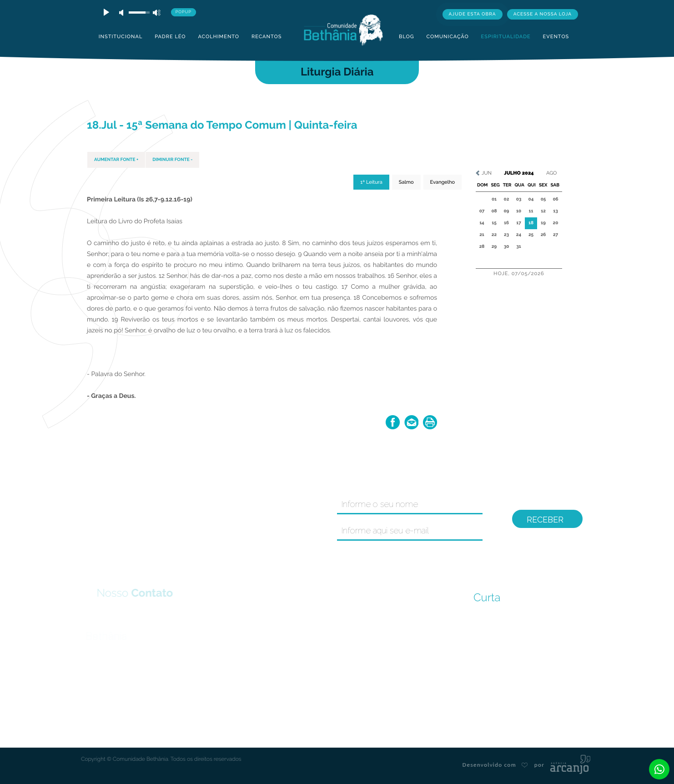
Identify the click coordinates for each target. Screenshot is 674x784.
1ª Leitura (371, 182)
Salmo (406, 182)
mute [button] (123, 13)
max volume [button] (156, 13)
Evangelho (443, 182)
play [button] (105, 12)
